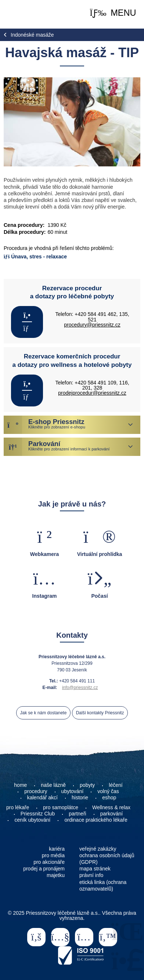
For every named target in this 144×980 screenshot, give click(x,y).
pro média (53, 855)
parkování (111, 814)
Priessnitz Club (38, 814)
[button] (113, 13)
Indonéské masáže (32, 35)
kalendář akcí (42, 797)
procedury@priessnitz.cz (92, 325)
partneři (77, 814)
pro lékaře (18, 807)
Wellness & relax (111, 807)
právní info (91, 875)
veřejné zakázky (98, 849)
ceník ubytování (32, 820)
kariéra (57, 849)
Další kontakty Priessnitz (100, 713)
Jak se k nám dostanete (44, 713)
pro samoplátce (61, 807)
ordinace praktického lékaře (96, 820)
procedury (36, 791)
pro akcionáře (49, 862)
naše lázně (53, 785)
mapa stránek (95, 869)
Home (23, 14)
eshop (109, 797)
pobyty (87, 785)
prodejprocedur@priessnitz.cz (92, 393)
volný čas (108, 791)
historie (80, 797)
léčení (116, 785)
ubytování (73, 791)
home (20, 785)
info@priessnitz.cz (80, 688)
